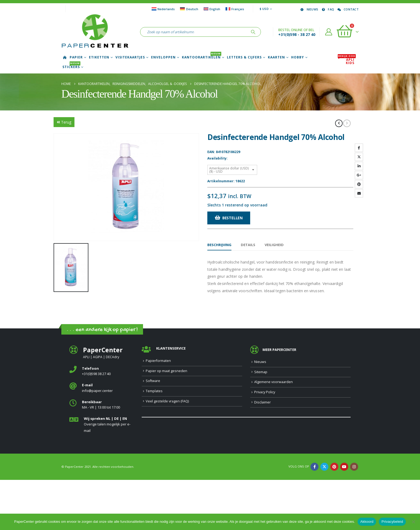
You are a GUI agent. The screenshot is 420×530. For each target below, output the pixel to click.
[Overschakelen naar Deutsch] (189, 9)
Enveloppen (163, 57)
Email (359, 193)
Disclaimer (262, 452)
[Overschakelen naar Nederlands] (163, 9)
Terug (64, 122)
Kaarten (276, 57)
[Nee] (413, 522)
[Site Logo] (95, 32)
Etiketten (99, 57)
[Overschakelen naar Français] (235, 9)
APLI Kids (347, 61)
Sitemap (261, 422)
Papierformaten (158, 411)
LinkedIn (359, 166)
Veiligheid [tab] (274, 245)
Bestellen (232, 218)
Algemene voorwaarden (273, 432)
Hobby (298, 57)
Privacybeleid (392, 522)
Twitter (359, 157)
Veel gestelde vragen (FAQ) (167, 451)
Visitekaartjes (130, 57)
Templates (154, 441)
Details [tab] (248, 245)
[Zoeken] (253, 32)
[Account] (329, 32)
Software (153, 431)
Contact (348, 9)
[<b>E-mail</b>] (102, 438)
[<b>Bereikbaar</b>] (102, 455)
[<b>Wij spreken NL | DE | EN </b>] (102, 475)
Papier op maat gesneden (166, 421)
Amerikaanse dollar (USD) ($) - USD (229, 170)
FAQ (327, 9)
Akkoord (367, 522)
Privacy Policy (265, 442)
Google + (359, 175)
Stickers (71, 67)
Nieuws (309, 9)
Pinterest (359, 184)
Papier (76, 57)
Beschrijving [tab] (219, 245)
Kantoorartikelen (202, 57)
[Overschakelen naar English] (212, 9)
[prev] (339, 123)
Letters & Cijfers (244, 57)
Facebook (359, 148)
